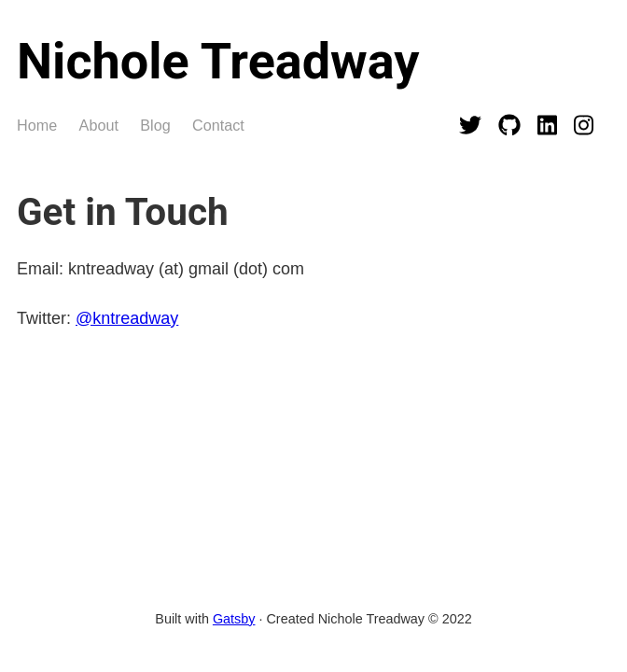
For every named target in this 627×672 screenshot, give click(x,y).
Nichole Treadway (218, 61)
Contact (218, 125)
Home (37, 125)
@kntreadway (127, 318)
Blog (155, 125)
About (99, 125)
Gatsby (234, 619)
